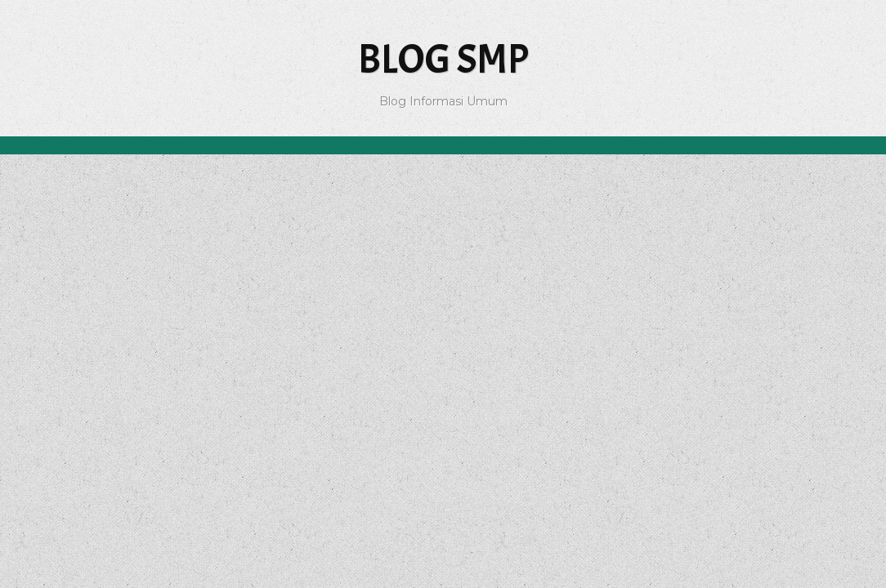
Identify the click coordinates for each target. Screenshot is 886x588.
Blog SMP (443, 59)
